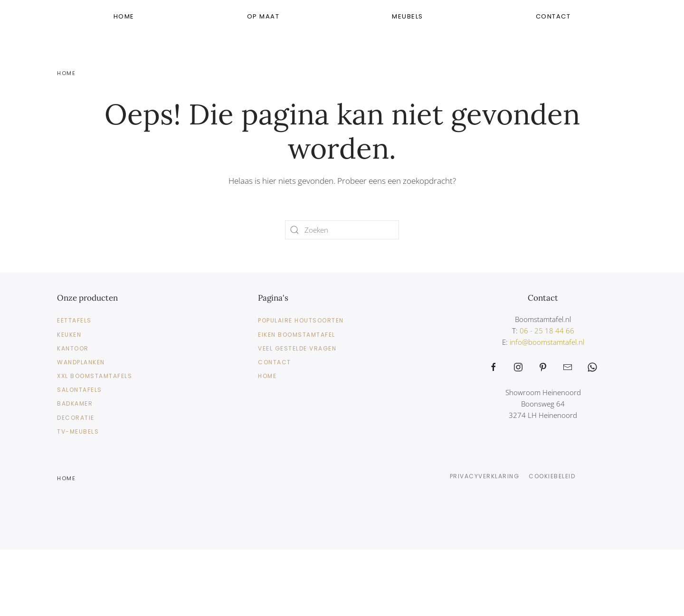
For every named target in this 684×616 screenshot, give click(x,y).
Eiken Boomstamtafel (297, 335)
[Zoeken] (342, 230)
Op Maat (263, 16)
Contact (553, 16)
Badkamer (75, 403)
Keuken (69, 335)
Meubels (408, 16)
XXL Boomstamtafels (95, 376)
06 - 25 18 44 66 (547, 331)
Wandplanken (81, 362)
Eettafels (74, 320)
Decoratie (76, 418)
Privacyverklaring (485, 476)
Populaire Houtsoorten (301, 320)
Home (124, 16)
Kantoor (73, 348)
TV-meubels (78, 431)
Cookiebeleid (552, 476)
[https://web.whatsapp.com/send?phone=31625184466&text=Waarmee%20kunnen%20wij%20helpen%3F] (592, 367)
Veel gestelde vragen (297, 348)
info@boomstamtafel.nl (547, 342)
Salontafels (80, 390)
